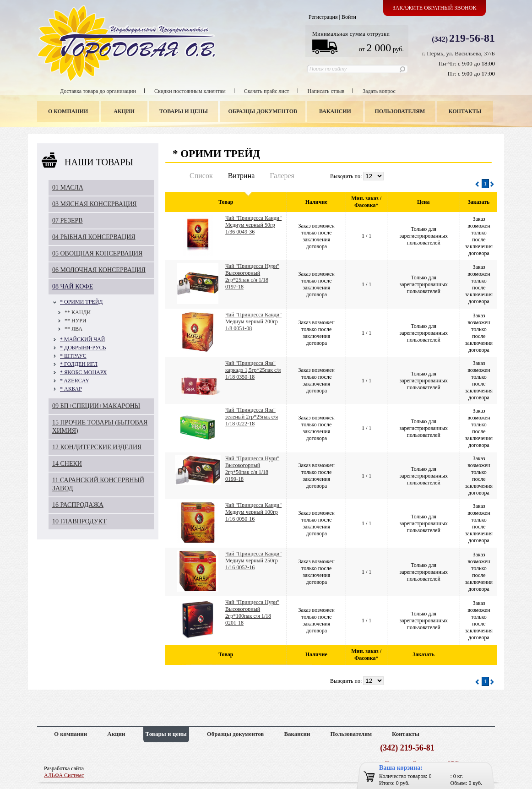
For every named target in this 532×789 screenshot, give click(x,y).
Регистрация (323, 17)
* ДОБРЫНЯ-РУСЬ (83, 348)
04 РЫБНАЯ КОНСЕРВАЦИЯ (94, 237)
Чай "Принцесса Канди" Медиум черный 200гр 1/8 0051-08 (253, 321)
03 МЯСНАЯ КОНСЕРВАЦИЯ (95, 204)
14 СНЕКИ (67, 464)
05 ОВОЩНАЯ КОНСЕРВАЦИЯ (97, 253)
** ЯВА (73, 329)
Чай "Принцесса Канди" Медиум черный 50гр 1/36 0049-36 (253, 225)
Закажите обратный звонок (435, 8)
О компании (68, 111)
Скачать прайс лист (267, 91)
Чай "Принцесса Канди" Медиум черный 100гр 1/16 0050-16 (253, 512)
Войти (349, 17)
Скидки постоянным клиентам (190, 91)
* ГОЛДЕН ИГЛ (79, 364)
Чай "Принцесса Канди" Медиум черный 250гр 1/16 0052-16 (253, 560)
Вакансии (335, 111)
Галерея (282, 176)
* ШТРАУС (73, 356)
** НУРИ (76, 321)
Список (201, 176)
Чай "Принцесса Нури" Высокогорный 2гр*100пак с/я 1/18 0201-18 (252, 612)
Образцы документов (263, 111)
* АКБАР (71, 389)
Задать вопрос (379, 91)
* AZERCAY (75, 381)
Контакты (465, 111)
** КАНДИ (78, 312)
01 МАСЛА (68, 188)
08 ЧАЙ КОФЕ (73, 286)
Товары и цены (184, 111)
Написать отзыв (326, 91)
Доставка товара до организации (98, 91)
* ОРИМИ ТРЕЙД (81, 302)
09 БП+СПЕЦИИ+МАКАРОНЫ (96, 406)
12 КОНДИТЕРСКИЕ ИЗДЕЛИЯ (97, 447)
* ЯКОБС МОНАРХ (83, 372)
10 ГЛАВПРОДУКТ (79, 521)
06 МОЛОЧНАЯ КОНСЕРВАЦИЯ (99, 270)
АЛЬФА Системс (64, 775)
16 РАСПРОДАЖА (78, 505)
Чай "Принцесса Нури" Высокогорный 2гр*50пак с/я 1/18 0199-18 (252, 469)
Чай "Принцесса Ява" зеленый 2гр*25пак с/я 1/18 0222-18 (252, 417)
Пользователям (400, 111)
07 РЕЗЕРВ (68, 220)
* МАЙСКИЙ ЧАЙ (82, 339)
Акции (124, 111)
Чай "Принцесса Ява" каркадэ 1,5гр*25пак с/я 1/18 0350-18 (253, 370)
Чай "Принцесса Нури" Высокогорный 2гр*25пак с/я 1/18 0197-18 (252, 276)
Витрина (242, 176)
